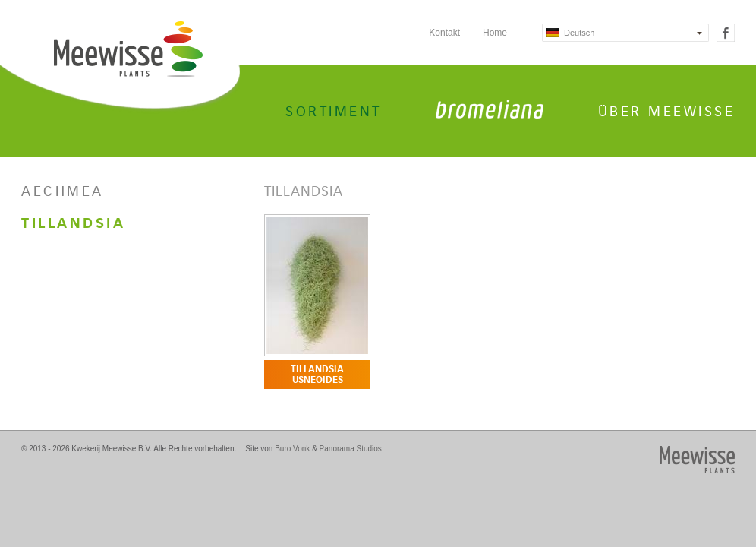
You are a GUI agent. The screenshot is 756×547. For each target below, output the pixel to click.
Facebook (726, 33)
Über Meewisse (667, 112)
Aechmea (63, 191)
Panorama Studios (351, 449)
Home (495, 33)
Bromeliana (490, 109)
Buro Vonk (292, 449)
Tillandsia (73, 223)
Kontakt (444, 33)
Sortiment (334, 112)
